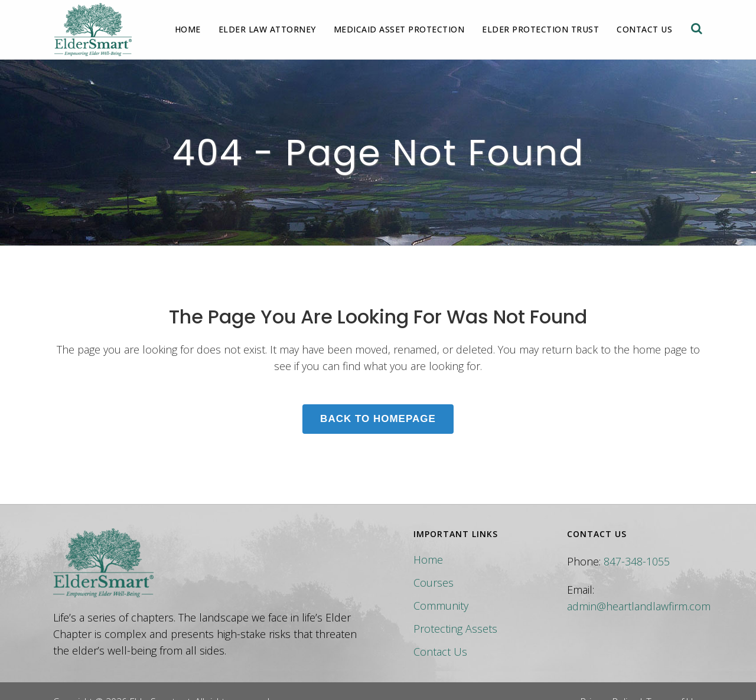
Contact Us (440, 652)
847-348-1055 (637, 561)
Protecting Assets (455, 629)
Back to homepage (378, 419)
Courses (434, 583)
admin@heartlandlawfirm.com (639, 606)
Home (428, 560)
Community (441, 606)
